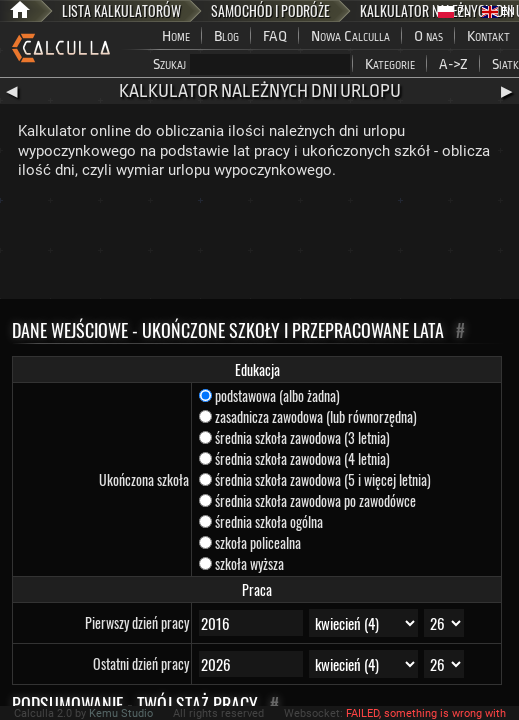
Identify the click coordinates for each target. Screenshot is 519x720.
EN (498, 11)
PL (454, 11)
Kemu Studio (121, 713)
